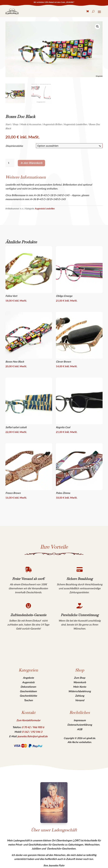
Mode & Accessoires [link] (31, 124)
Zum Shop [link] (80, 678)
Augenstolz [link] (28, 682)
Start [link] (8, 124)
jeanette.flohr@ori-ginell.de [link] (33, 736)
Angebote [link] (28, 678)
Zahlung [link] (80, 696)
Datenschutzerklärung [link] (80, 725)
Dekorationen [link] (28, 687)
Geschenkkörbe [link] (28, 696)
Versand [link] (80, 700)
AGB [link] (80, 729)
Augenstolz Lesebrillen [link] (75, 124)
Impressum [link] (80, 720)
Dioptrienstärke (14, 146)
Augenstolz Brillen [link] (52, 124)
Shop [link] (15, 124)
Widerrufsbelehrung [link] (80, 691)
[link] (12, 11)
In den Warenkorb (31, 163)
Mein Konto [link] (80, 687)
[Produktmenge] (10, 163)
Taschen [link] (28, 700)
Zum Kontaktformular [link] (28, 720)
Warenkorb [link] (80, 682)
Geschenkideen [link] (28, 691)
